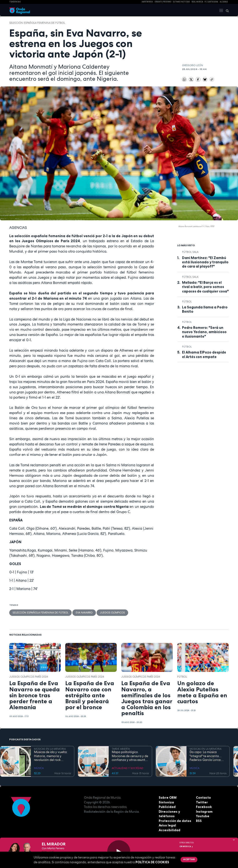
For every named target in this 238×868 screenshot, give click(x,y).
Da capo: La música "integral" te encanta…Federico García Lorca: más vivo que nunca (205, 756)
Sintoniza (166, 802)
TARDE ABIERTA (121, 749)
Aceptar (189, 859)
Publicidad (167, 807)
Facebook (204, 807)
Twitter (202, 802)
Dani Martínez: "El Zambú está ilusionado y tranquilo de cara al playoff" (205, 262)
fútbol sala (190, 252)
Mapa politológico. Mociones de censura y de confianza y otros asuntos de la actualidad (130, 756)
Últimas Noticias (181, 2)
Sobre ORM (168, 797)
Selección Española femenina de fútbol (37, 23)
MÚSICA (39, 768)
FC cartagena (211, 2)
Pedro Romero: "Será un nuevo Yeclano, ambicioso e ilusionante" (204, 332)
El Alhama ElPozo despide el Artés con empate (204, 354)
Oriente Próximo (163, 2)
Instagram (204, 811)
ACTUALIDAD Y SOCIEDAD (128, 768)
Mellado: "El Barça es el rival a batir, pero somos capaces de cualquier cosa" (205, 287)
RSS (199, 821)
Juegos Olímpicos (112, 613)
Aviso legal (167, 825)
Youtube (203, 816)
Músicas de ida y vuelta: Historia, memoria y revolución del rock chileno (51, 756)
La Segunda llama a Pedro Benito (205, 309)
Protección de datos (175, 821)
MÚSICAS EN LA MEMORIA (50, 749)
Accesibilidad (170, 830)
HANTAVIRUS (147, 2)
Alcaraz (224, 2)
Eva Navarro (84, 613)
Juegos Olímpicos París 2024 (29, 677)
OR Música (186, 846)
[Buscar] (226, 10)
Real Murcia (197, 2)
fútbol (187, 302)
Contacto (203, 797)
